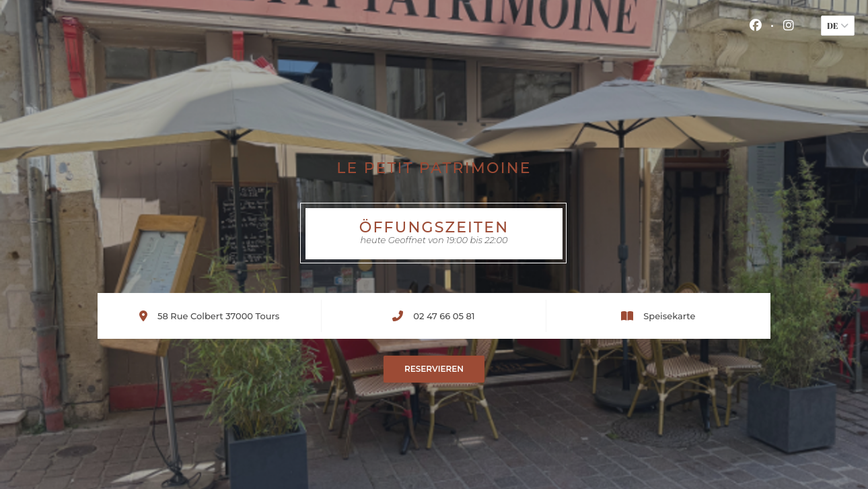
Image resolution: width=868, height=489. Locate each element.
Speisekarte (669, 316)
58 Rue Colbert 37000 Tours (218, 316)
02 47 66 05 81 (444, 316)
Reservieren (434, 369)
